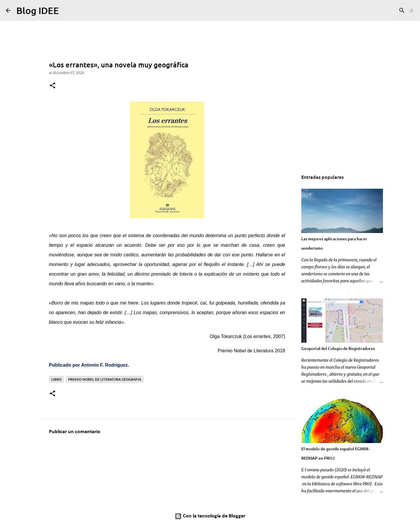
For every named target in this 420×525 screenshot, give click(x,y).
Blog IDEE (38, 10)
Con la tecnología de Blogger (210, 516)
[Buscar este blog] (385, 10)
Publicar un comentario (75, 432)
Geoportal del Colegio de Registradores (338, 348)
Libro (56, 379)
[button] (52, 86)
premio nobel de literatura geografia (105, 379)
